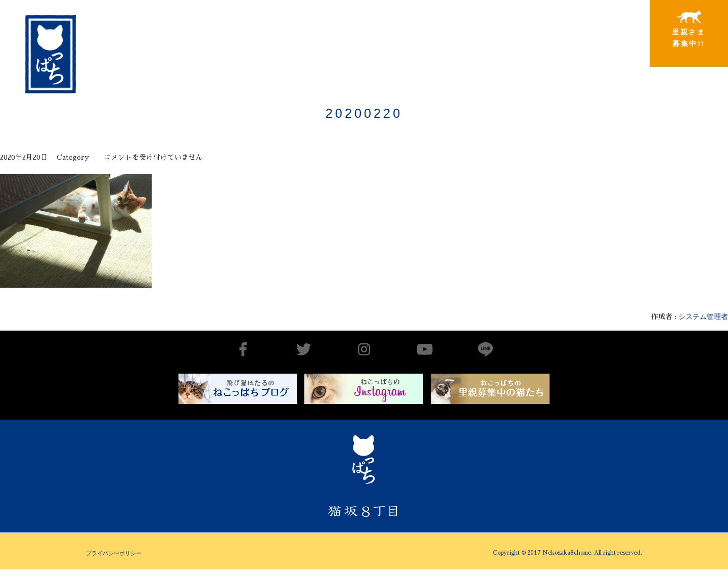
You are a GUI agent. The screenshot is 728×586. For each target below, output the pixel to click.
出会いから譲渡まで (443, 29)
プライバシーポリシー (114, 553)
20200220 (364, 113)
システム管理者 (703, 317)
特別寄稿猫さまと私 (607, 29)
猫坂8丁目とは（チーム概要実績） (362, 27)
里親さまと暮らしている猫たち (525, 37)
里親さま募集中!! (689, 29)
